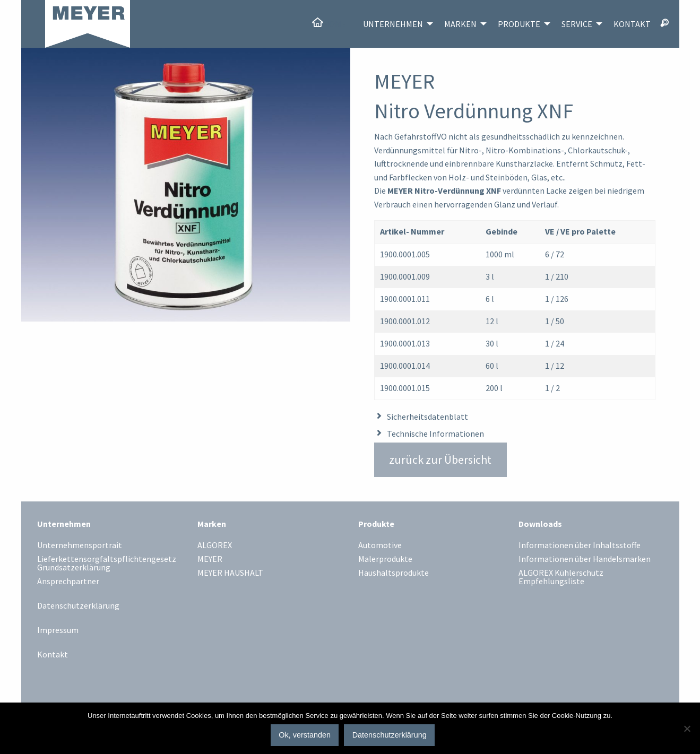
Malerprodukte (385, 559)
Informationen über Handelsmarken (585, 559)
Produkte (519, 24)
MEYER (210, 559)
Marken (460, 24)
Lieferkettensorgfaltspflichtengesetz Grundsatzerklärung (107, 564)
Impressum (58, 630)
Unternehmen (393, 24)
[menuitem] (329, 24)
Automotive (380, 545)
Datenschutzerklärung (78, 605)
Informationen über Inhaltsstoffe (580, 545)
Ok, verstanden (305, 735)
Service (577, 24)
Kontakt (632, 24)
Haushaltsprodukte (394, 573)
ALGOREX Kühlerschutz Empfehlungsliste (561, 577)
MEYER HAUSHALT (230, 573)
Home (335, 24)
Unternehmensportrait (80, 545)
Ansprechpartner (68, 582)
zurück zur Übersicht (440, 460)
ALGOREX (215, 545)
